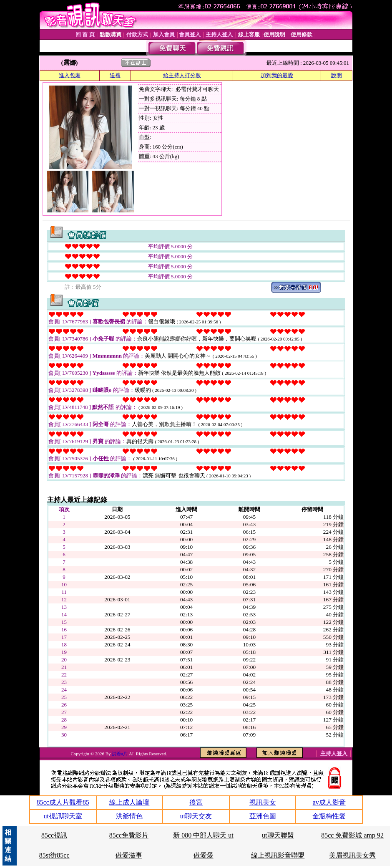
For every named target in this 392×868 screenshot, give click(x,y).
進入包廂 (70, 75)
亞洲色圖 (263, 816)
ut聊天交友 (196, 816)
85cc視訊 (54, 835)
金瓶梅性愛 (329, 816)
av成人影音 (329, 802)
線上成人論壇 (129, 802)
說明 (337, 75)
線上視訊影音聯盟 (278, 855)
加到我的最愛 (277, 75)
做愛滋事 (129, 855)
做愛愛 (204, 855)
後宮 (196, 802)
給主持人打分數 (182, 75)
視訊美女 (263, 802)
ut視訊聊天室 (63, 816)
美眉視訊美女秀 (352, 855)
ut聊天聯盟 (278, 835)
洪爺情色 (129, 816)
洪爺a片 (120, 754)
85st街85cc (54, 855)
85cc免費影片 (129, 835)
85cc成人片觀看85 (63, 802)
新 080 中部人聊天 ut (203, 835)
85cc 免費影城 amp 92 (352, 835)
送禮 (115, 75)
